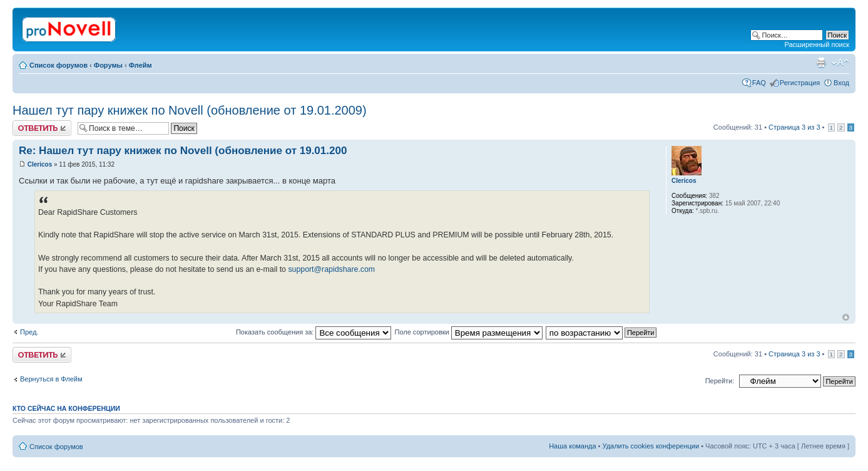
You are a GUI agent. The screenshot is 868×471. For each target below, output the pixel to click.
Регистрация (800, 83)
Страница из (794, 127)
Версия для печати (821, 63)
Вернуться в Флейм (51, 379)
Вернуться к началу (846, 317)
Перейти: (720, 381)
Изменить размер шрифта (840, 63)
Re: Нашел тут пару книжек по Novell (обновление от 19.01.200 (183, 151)
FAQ (759, 83)
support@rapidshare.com (331, 269)
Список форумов (59, 65)
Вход (841, 83)
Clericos (40, 164)
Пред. (29, 332)
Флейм (140, 65)
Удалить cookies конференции (651, 446)
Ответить (42, 128)
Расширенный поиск (817, 44)
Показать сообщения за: (314, 332)
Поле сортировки (468, 332)
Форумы (108, 65)
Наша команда (572, 446)
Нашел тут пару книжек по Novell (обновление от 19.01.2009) (190, 110)
